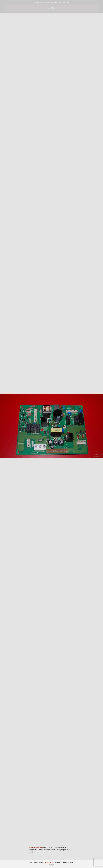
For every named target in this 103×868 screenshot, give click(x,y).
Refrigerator (50, 862)
